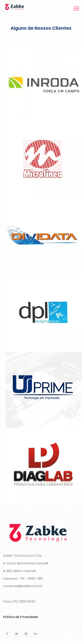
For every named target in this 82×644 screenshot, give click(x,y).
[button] (76, 8)
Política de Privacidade (20, 617)
